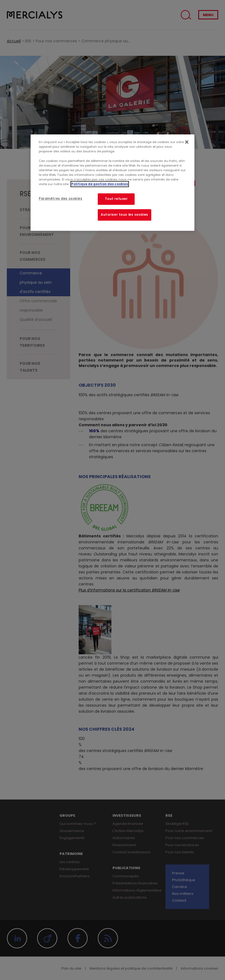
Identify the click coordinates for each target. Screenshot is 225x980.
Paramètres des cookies (61, 199)
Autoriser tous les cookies (125, 215)
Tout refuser (116, 199)
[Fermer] (187, 142)
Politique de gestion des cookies (100, 184)
